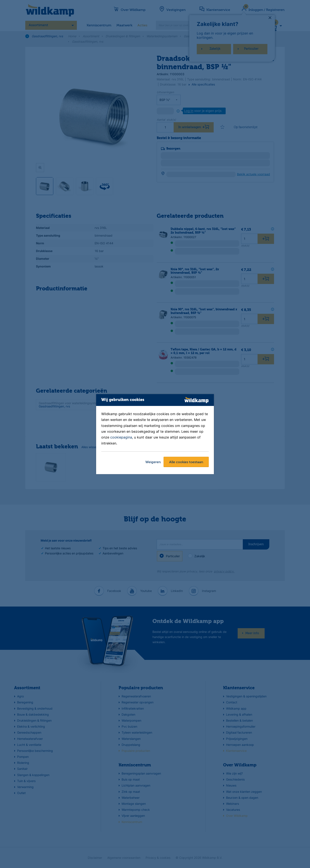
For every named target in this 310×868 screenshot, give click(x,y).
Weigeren (153, 462)
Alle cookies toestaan (186, 462)
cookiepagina (121, 437)
